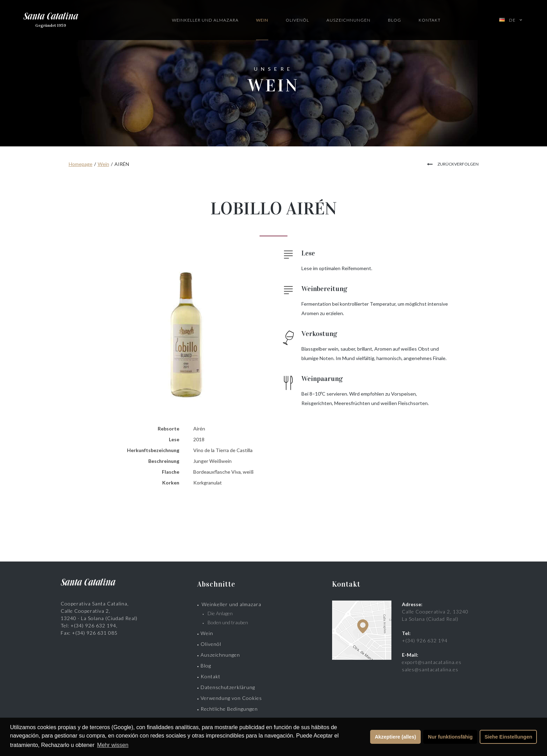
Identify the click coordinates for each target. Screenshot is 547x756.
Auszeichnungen (349, 20)
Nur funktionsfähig (450, 737)
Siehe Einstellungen (508, 737)
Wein (262, 20)
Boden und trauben (228, 622)
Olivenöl (297, 20)
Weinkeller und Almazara (205, 20)
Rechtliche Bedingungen (229, 709)
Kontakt (430, 20)
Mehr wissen (113, 745)
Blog (395, 20)
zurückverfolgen (458, 164)
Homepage (81, 164)
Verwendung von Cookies (231, 698)
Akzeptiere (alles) (395, 737)
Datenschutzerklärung (228, 687)
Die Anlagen (220, 613)
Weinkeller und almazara (231, 604)
